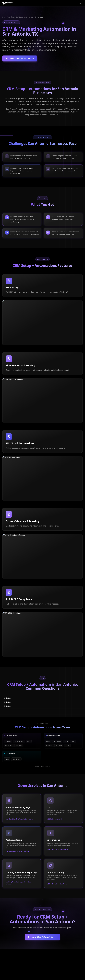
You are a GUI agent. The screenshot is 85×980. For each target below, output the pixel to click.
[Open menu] (80, 3)
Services (11, 17)
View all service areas (42, 767)
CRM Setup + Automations (24, 17)
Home (4, 17)
